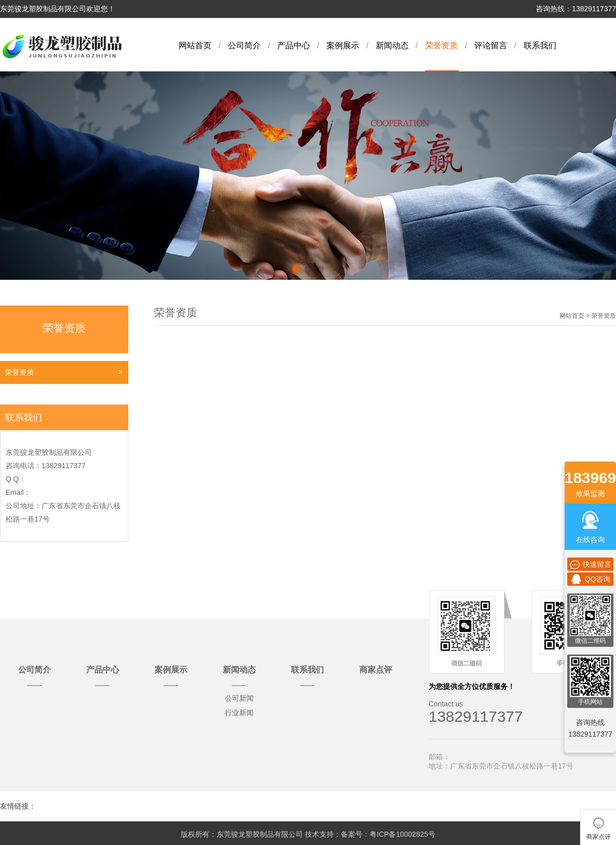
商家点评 (376, 670)
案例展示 (343, 45)
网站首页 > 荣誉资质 (588, 316)
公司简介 (244, 45)
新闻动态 (392, 45)
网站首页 (195, 45)
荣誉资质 (441, 45)
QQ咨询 (590, 579)
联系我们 (540, 45)
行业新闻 (239, 713)
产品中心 (294, 45)
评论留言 (491, 45)
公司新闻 (239, 698)
